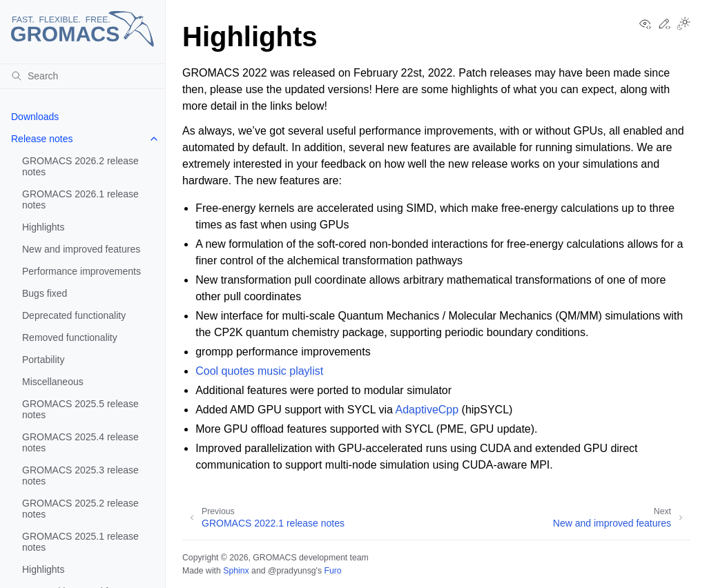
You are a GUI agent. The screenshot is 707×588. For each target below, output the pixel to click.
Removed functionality (70, 337)
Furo (332, 571)
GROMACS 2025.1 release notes (80, 542)
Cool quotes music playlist (259, 371)
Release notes (42, 139)
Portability (43, 360)
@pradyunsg (292, 571)
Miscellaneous (53, 382)
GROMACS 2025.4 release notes (80, 442)
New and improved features (81, 249)
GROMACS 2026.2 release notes (80, 166)
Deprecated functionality (74, 315)
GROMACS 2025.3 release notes (80, 476)
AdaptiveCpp (427, 410)
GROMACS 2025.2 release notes (80, 509)
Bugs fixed (45, 293)
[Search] (83, 76)
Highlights (43, 227)
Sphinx (236, 571)
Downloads (35, 117)
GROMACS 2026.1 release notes (80, 199)
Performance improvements (81, 271)
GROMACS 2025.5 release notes (80, 409)
